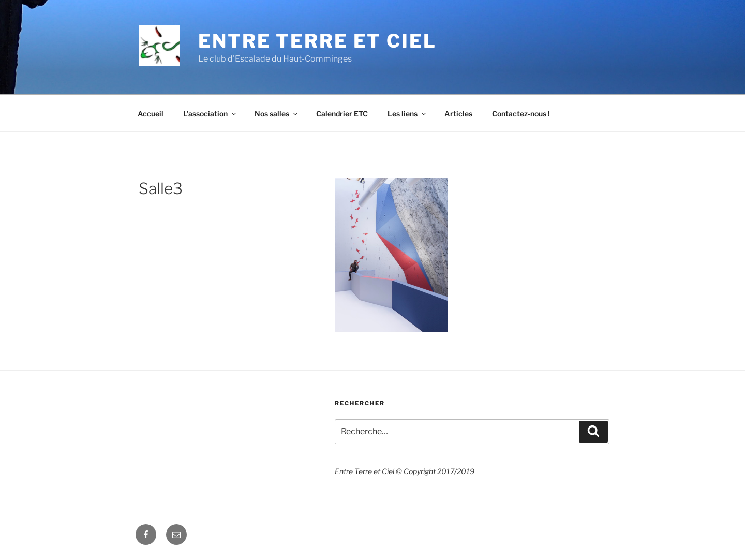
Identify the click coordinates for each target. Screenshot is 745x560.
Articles (458, 114)
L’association (210, 114)
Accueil (151, 114)
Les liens (407, 114)
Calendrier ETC (342, 114)
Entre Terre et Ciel (317, 41)
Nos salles (277, 114)
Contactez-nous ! (521, 114)
